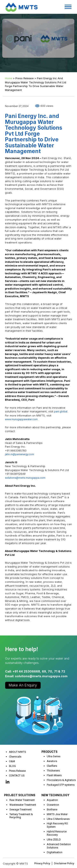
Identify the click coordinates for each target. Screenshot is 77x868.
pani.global (61, 411)
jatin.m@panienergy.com (20, 454)
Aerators (52, 761)
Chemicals (15, 757)
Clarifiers (52, 766)
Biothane (52, 809)
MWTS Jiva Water (57, 814)
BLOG (12, 766)
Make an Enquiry (23, 685)
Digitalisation (55, 852)
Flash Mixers (54, 775)
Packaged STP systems (61, 785)
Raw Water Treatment (22, 800)
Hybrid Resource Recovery (57, 833)
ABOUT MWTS (18, 752)
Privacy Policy (42, 863)
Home (9, 78)
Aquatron (52, 800)
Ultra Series (54, 756)
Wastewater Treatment (23, 805)
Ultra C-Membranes (58, 819)
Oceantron (53, 805)
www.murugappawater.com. (22, 419)
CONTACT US (17, 775)
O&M (12, 761)
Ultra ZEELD (54, 839)
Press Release (17, 771)
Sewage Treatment (21, 809)
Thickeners (53, 771)
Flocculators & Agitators (61, 780)
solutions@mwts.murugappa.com (25, 478)
